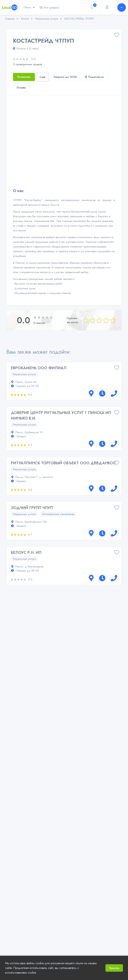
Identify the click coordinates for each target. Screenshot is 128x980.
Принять (114, 968)
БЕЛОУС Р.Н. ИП (26, 553)
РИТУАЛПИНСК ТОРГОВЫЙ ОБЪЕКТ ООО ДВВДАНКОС (63, 463)
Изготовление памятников (58, 514)
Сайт (42, 77)
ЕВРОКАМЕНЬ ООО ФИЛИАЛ (39, 368)
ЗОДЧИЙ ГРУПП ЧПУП (32, 508)
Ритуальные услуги (24, 374)
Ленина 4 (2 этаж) (26, 48)
